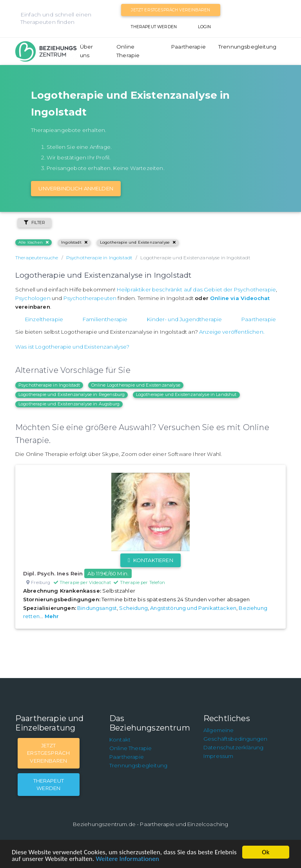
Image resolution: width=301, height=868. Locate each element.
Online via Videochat (240, 298)
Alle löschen (34, 242)
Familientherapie (105, 319)
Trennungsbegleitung (247, 47)
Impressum (218, 756)
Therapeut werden (154, 27)
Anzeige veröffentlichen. (232, 332)
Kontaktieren (150, 560)
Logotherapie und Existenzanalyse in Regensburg (72, 394)
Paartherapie (189, 47)
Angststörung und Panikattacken (193, 608)
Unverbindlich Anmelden (76, 188)
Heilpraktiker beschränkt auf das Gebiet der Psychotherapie (196, 289)
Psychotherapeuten (90, 298)
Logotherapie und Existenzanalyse (138, 242)
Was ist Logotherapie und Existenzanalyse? (73, 347)
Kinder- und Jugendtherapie (184, 319)
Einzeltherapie (44, 319)
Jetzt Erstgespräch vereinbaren (170, 10)
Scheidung (133, 608)
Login (205, 27)
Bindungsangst (97, 608)
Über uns (87, 51)
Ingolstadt (74, 242)
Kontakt (120, 740)
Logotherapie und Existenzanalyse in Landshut (186, 394)
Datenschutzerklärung (233, 747)
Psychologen (33, 298)
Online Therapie (128, 51)
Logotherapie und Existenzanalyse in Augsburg (69, 404)
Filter (34, 223)
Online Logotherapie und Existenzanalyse (136, 385)
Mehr (52, 616)
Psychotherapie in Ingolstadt (49, 385)
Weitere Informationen (127, 859)
